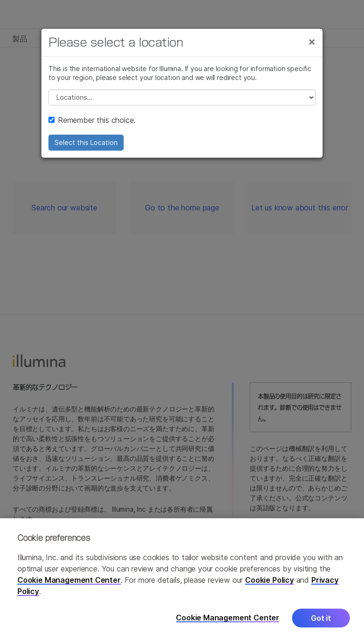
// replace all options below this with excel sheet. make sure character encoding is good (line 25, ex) (182, 97)
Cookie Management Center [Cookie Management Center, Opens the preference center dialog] (228, 619)
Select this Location (86, 142)
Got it (321, 619)
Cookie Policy (269, 581)
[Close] (312, 41)
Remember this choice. (92, 120)
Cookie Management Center (69, 581)
